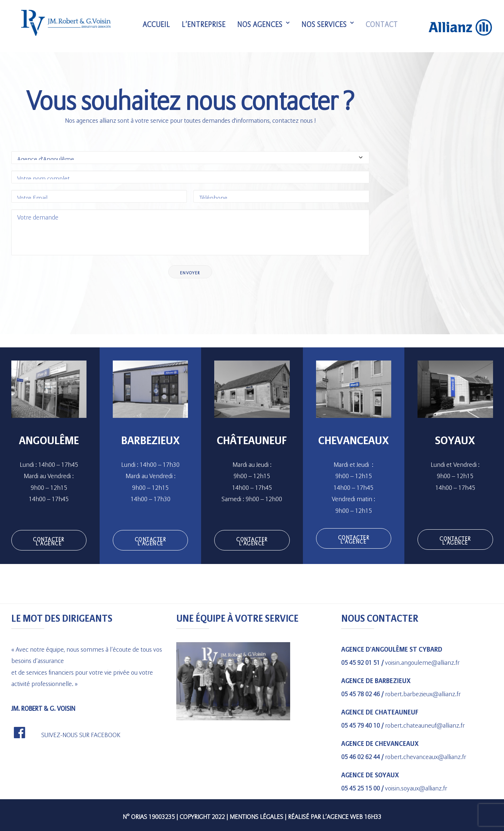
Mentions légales (256, 815)
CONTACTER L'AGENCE (49, 540)
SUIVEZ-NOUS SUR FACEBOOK (81, 733)
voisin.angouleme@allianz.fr (422, 661)
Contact (384, 26)
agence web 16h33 (354, 815)
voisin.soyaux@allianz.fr (416, 787)
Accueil (159, 26)
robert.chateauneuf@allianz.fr (425, 724)
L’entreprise (206, 26)
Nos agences (266, 26)
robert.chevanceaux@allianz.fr (426, 755)
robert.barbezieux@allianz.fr (423, 692)
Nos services (330, 26)
